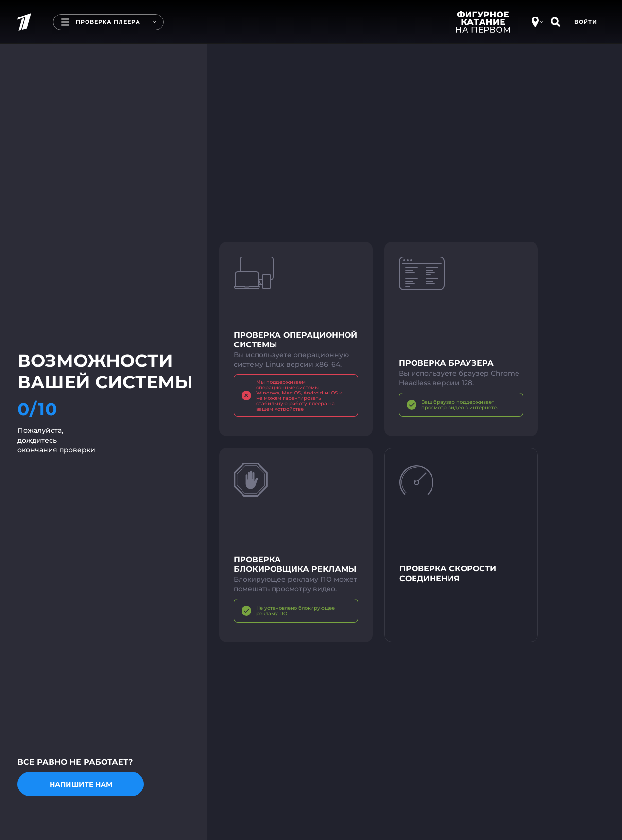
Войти (586, 22)
